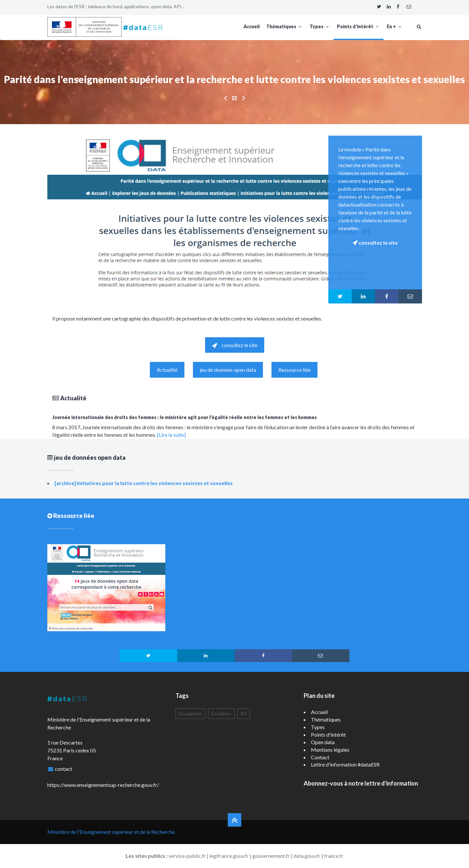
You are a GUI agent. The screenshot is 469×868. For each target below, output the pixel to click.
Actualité (167, 370)
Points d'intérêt (359, 26)
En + (395, 26)
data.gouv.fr (307, 856)
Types (320, 26)
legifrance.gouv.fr (229, 856)
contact (64, 769)
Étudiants (221, 713)
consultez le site (235, 345)
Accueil (252, 26)
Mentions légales (330, 750)
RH (244, 713)
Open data (323, 742)
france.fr (334, 856)
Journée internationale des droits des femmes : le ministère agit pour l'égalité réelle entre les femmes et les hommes (185, 417)
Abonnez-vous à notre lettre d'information (361, 783)
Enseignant (190, 713)
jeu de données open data (228, 370)
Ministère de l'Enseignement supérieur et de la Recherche (111, 832)
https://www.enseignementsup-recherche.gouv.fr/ (103, 785)
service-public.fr (187, 856)
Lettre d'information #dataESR (345, 764)
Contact (320, 757)
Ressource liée (294, 370)
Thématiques (285, 26)
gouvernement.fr (271, 856)
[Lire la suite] (171, 435)
